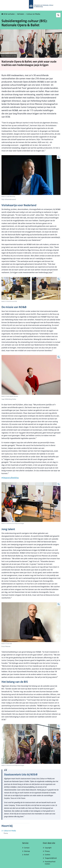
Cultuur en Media (33, 14)
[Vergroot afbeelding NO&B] (59, 484)
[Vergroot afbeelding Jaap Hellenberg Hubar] (59, 357)
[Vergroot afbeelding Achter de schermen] (59, 279)
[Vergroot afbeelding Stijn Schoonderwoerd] (59, 157)
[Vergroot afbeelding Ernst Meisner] (59, 604)
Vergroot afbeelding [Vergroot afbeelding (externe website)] (10, 478)
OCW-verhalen (8, 14)
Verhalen (21, 14)
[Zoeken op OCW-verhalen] (58, 15)
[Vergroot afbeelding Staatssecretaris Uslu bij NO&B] (59, 726)
